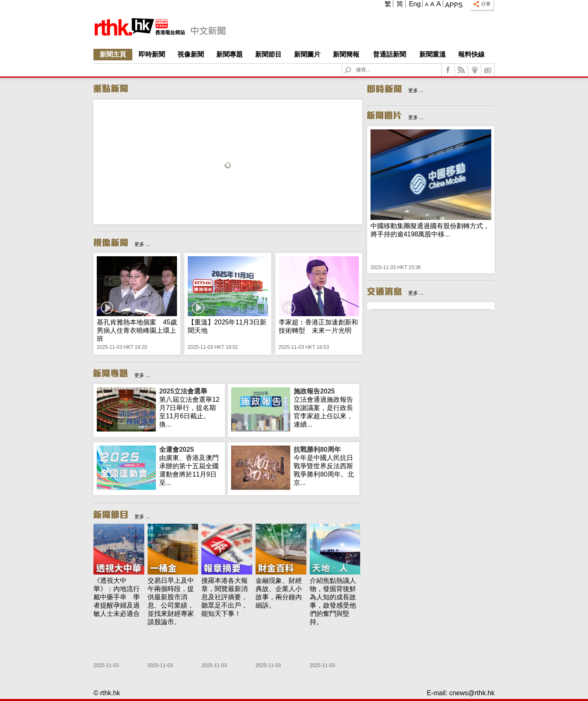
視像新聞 (191, 54)
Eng (415, 4)
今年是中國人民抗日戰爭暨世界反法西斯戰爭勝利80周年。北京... (325, 466)
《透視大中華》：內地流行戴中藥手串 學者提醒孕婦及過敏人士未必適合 (117, 597)
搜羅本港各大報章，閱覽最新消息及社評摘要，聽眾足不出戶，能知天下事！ (225, 597)
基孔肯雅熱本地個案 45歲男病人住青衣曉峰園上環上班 (137, 330)
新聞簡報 (346, 54)
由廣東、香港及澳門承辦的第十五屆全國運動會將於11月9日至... (190, 466)
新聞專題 (229, 54)
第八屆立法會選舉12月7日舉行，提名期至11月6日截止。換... (190, 408)
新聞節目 (268, 54)
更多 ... (142, 244)
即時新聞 (152, 54)
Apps (454, 5)
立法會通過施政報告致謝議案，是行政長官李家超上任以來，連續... (325, 408)
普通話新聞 (390, 54)
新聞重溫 (433, 54)
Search (353, 64)
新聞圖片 (307, 54)
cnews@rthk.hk (472, 693)
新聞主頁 (113, 54)
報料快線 (471, 54)
